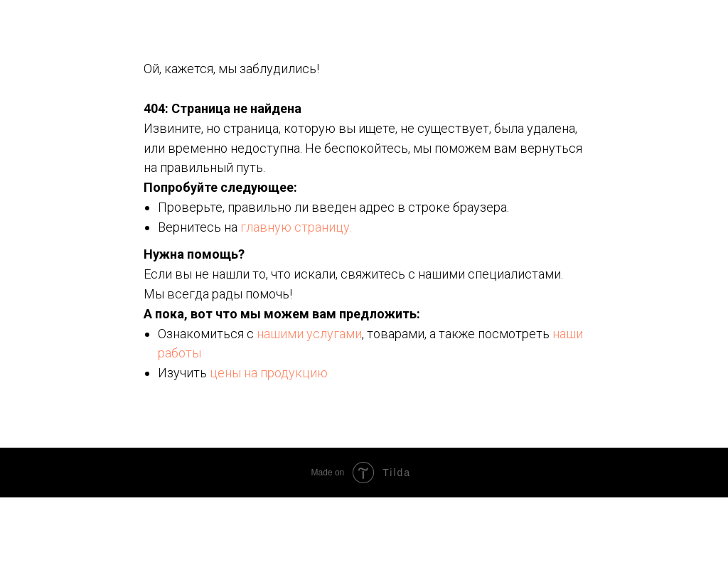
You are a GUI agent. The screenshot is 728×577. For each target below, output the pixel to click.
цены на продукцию (269, 373)
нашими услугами (309, 334)
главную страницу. (296, 227)
